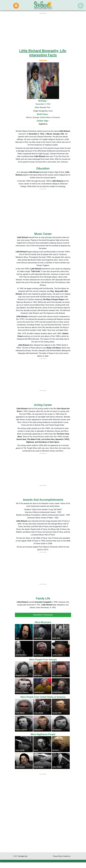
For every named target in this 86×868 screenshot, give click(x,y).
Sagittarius (43, 124)
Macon (29, 117)
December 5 (41, 104)
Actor (51, 111)
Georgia (36, 117)
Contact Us (67, 856)
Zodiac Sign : (43, 121)
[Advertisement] (43, 831)
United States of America (50, 117)
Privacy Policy (58, 856)
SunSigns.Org (23, 856)
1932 (48, 104)
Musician (43, 60)
